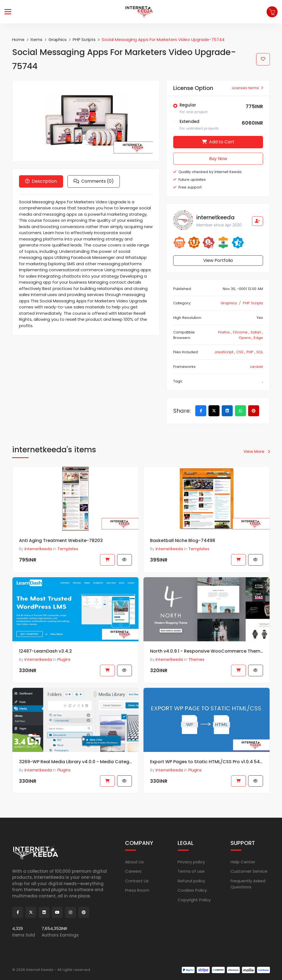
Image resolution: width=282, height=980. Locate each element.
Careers (133, 871)
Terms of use (191, 871)
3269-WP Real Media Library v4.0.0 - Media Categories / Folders (75, 767)
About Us (134, 862)
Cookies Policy (192, 890)
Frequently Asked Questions (248, 884)
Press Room (137, 890)
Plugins (64, 776)
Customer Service (249, 871)
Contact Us (137, 881)
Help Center (243, 862)
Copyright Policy (194, 900)
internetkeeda (38, 776)
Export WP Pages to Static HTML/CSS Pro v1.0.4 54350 (207, 767)
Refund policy (191, 881)
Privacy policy (191, 862)
